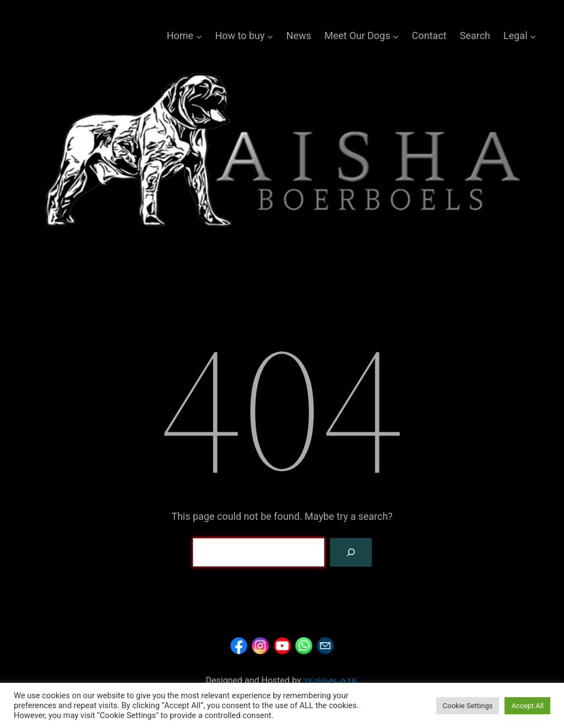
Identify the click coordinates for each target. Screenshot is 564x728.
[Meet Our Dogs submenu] (396, 36)
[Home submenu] (199, 36)
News (299, 36)
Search (475, 36)
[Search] (351, 552)
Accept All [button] (527, 706)
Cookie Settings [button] (468, 706)
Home (180, 36)
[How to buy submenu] (270, 36)
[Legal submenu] (533, 36)
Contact (429, 36)
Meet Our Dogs (357, 36)
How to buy (240, 36)
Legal (516, 36)
